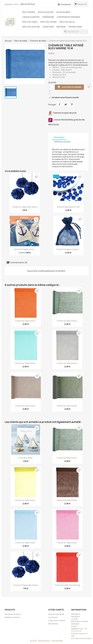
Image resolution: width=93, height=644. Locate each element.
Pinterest (72, 104)
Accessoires (63, 12)
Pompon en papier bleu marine (25, 207)
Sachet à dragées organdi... (68, 249)
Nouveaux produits (13, 614)
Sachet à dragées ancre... (25, 249)
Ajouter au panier (69, 87)
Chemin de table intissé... (26, 321)
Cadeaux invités (31, 17)
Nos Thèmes (29, 12)
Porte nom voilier (26, 458)
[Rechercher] (76, 32)
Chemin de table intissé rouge (67, 585)
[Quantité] (51, 87)
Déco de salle (67, 22)
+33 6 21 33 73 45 (27, 4)
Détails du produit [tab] (62, 142)
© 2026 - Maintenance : (41, 641)
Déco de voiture (31, 27)
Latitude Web (57, 641)
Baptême (61, 27)
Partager (59, 104)
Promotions (75, 27)
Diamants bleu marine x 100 (68, 207)
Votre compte (56, 610)
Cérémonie (48, 17)
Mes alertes (53, 624)
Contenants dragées (68, 17)
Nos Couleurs (46, 12)
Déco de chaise (48, 22)
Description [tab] (59, 137)
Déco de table (30, 22)
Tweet (66, 104)
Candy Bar (48, 27)
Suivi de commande (56, 614)
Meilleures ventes (12, 617)
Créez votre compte (57, 620)
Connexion (53, 617)
